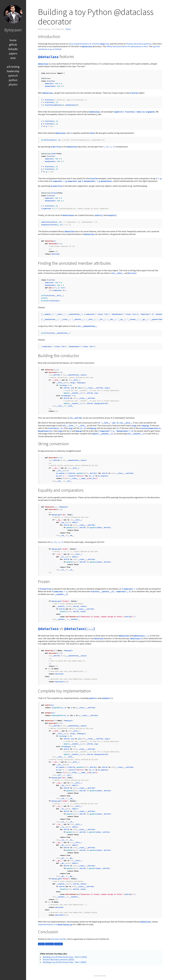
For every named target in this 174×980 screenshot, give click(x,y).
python (13, 80)
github (13, 45)
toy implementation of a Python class (90, 44)
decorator (58, 944)
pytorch (13, 76)
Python (68, 29)
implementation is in (55, 924)
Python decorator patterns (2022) (58, 959)
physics (13, 84)
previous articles (59, 939)
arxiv (13, 58)
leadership (13, 71)
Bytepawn (13, 30)
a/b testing (13, 67)
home (13, 40)
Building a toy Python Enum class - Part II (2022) (65, 957)
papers (13, 53)
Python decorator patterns (139, 44)
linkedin (13, 49)
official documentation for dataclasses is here (127, 46)
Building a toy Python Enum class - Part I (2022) (65, 962)
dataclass (49, 944)
